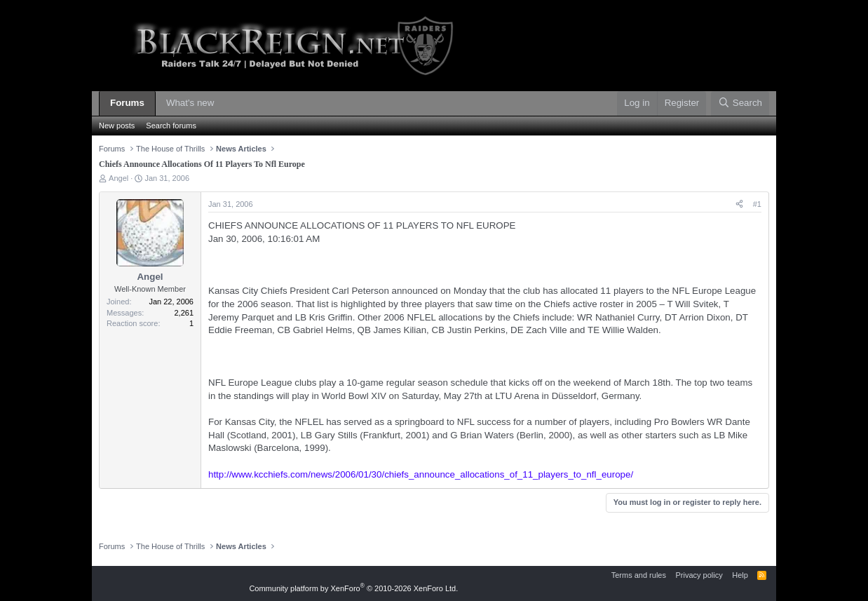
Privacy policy (699, 575)
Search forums (171, 126)
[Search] (740, 103)
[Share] (739, 204)
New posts (117, 126)
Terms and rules (639, 575)
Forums (127, 103)
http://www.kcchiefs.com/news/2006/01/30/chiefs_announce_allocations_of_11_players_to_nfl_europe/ (421, 474)
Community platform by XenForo (353, 588)
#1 (757, 204)
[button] (224, 103)
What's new (190, 103)
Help (740, 575)
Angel (118, 178)
